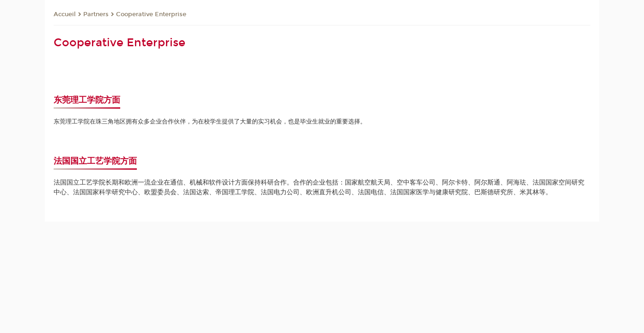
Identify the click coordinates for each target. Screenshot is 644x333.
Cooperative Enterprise (151, 14)
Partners (96, 14)
